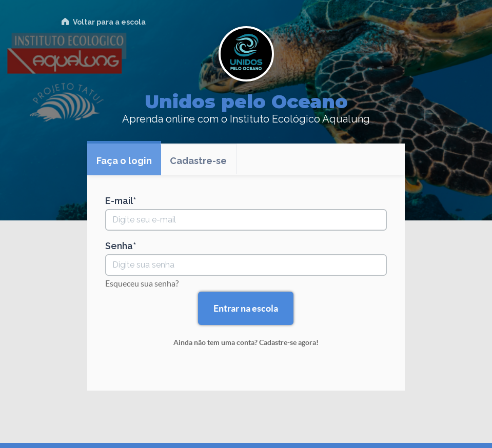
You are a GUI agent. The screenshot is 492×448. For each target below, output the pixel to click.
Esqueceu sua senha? (142, 283)
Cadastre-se (198, 161)
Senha (119, 246)
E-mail (119, 201)
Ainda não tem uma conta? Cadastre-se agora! (246, 342)
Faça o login (124, 161)
